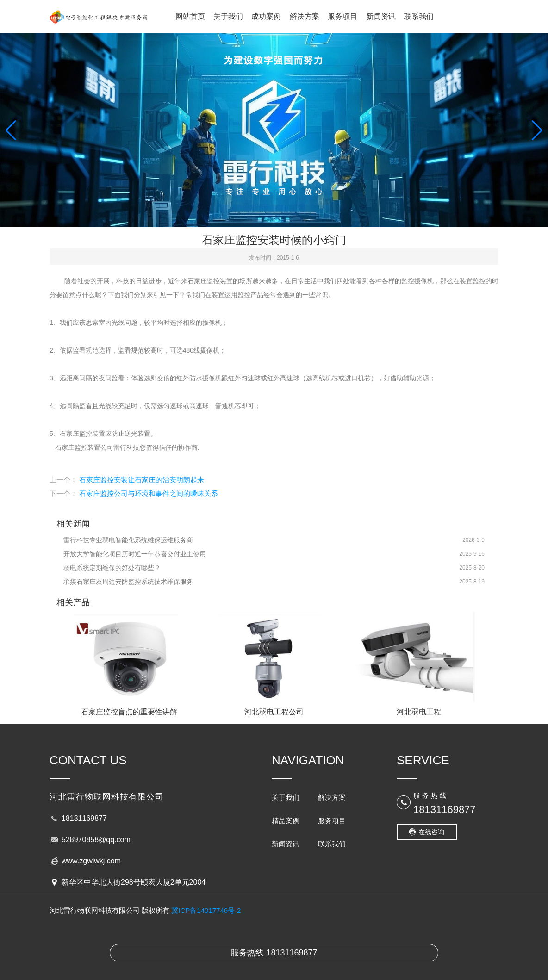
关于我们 (228, 16)
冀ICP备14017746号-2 (206, 910)
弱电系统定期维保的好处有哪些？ (112, 568)
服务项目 (342, 16)
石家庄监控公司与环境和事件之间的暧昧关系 (149, 493)
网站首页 (190, 16)
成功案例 (266, 16)
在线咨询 (431, 832)
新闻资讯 (381, 16)
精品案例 (286, 821)
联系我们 (419, 16)
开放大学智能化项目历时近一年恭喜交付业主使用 (135, 554)
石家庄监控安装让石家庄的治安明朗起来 (142, 480)
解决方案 (305, 16)
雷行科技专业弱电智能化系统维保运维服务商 (128, 540)
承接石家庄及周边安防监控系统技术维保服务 (128, 582)
